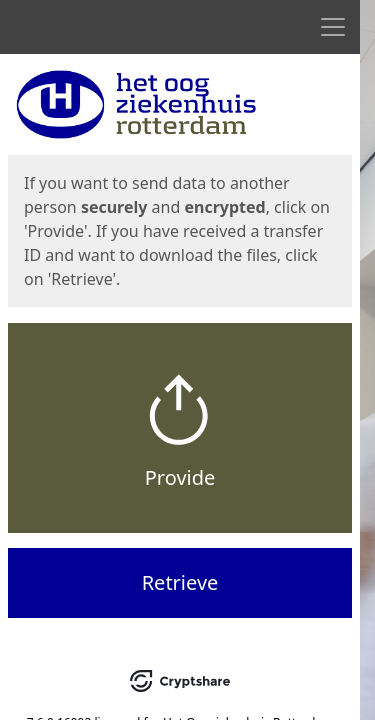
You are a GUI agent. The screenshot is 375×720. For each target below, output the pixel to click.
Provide (180, 477)
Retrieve (180, 582)
